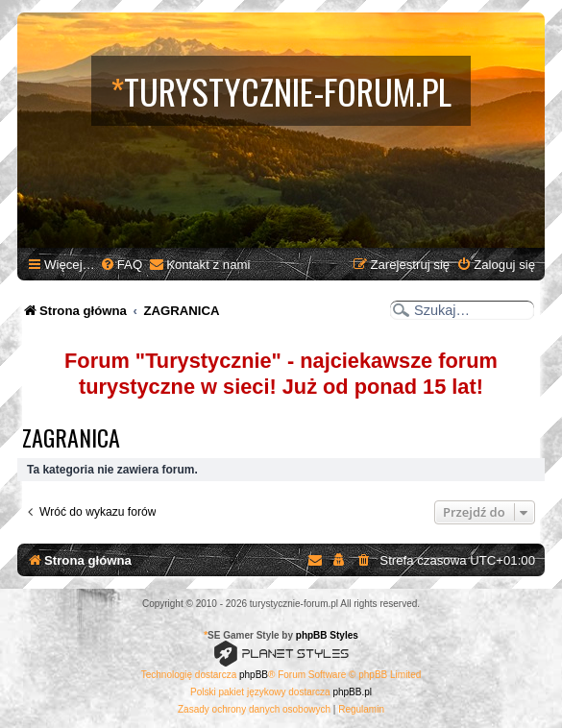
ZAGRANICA (71, 437)
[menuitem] (121, 265)
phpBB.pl (352, 692)
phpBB (254, 675)
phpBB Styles (327, 635)
